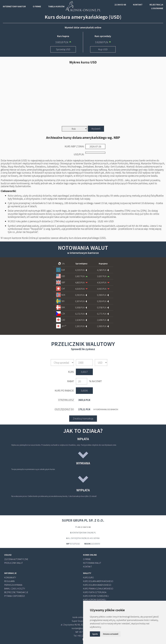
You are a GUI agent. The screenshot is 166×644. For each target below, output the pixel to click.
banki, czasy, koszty (15, 589)
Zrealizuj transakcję (83, 418)
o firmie (87, 559)
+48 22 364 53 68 (84, 527)
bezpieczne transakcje (16, 592)
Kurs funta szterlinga (95, 592)
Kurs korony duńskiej (95, 600)
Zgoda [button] (95, 634)
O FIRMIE (37, 6)
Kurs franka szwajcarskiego (98, 589)
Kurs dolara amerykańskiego (98, 581)
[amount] (84, 363)
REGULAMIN (9, 581)
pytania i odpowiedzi (15, 596)
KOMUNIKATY (10, 577)
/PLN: (79, 154)
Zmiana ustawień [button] (111, 634)
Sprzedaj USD (63, 49)
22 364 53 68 (120, 5)
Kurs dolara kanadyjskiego (97, 585)
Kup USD (103, 49)
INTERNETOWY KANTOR (14, 6)
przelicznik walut (14, 563)
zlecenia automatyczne (16, 559)
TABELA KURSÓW (56, 6)
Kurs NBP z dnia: (74, 146)
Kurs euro (88, 577)
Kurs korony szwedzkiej (96, 596)
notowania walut (92, 563)
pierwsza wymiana (13, 585)
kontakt (88, 567)
